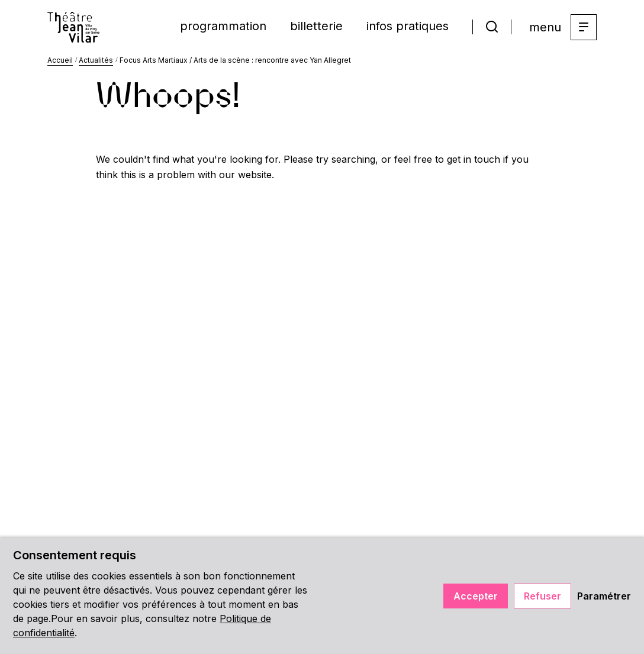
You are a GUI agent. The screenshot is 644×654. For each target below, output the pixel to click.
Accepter (476, 596)
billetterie (316, 26)
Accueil (60, 60)
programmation (223, 26)
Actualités (96, 60)
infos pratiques (408, 26)
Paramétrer (604, 596)
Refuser (542, 596)
